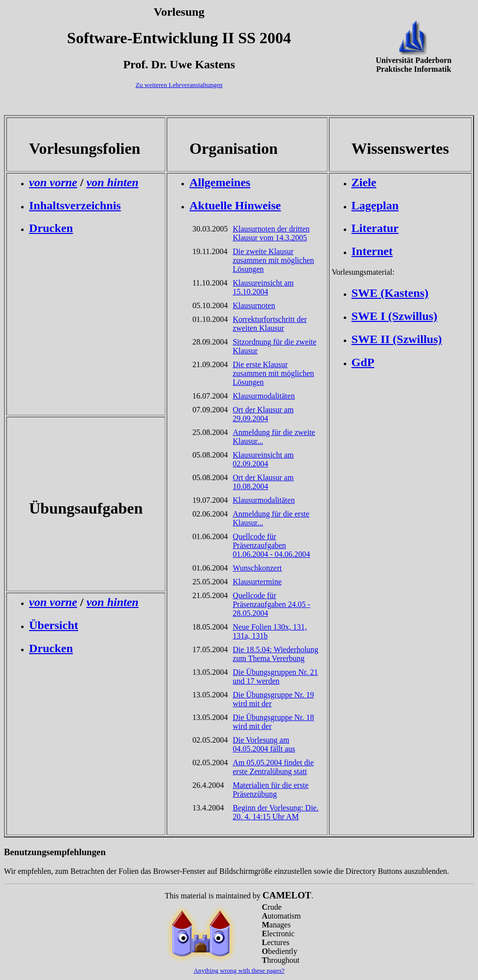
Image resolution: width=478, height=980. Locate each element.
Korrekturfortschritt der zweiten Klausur (270, 324)
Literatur (375, 228)
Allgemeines (220, 182)
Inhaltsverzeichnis (75, 205)
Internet (372, 251)
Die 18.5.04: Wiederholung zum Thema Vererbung (275, 654)
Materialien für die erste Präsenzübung (270, 790)
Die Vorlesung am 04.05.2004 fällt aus (264, 744)
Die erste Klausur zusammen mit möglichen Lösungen (273, 373)
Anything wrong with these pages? (239, 970)
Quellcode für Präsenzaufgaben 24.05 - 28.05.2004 (271, 604)
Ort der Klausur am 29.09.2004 (263, 414)
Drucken (51, 228)
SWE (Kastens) (390, 293)
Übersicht (54, 625)
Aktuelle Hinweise (235, 205)
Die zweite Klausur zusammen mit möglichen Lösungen (273, 260)
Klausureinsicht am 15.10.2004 (263, 287)
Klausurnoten (254, 305)
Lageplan (375, 205)
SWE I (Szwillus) (395, 316)
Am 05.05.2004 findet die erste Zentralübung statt (273, 767)
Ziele (364, 182)
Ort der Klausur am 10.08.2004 (263, 482)
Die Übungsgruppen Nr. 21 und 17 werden (275, 677)
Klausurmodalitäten (264, 396)
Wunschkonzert (257, 568)
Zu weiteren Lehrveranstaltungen (179, 85)
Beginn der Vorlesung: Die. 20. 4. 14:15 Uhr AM (276, 812)
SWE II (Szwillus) (397, 339)
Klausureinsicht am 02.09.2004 (263, 459)
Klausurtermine (257, 582)
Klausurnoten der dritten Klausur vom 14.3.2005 (271, 233)
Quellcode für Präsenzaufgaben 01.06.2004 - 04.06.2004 (271, 545)
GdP (363, 362)
